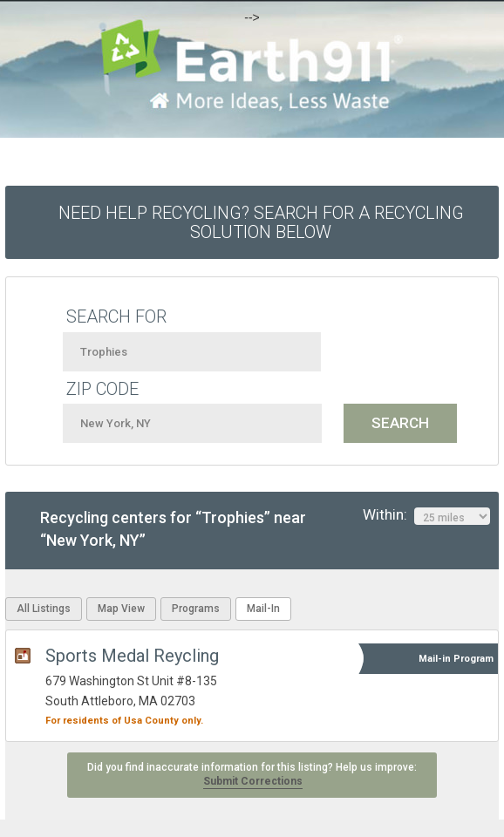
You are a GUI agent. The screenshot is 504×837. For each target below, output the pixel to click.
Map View (121, 609)
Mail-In (263, 609)
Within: (426, 515)
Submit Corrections (253, 781)
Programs (196, 609)
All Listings (44, 609)
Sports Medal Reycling (132, 656)
